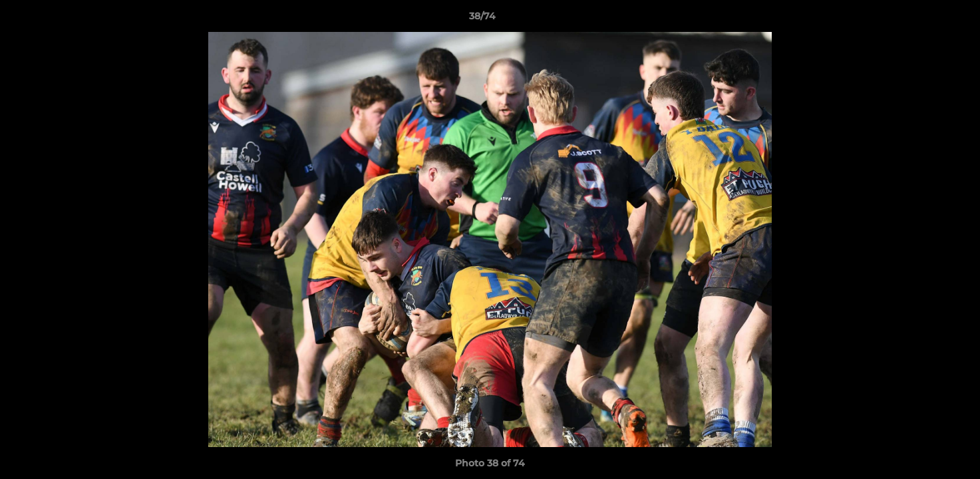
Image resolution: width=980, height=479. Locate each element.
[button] (924, 19)
